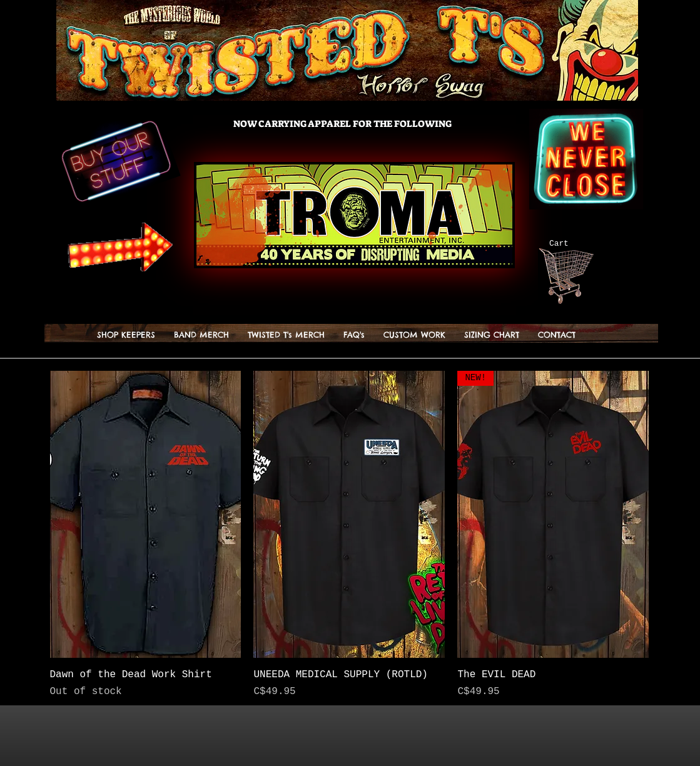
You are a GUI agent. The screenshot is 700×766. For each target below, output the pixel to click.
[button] (286, 335)
